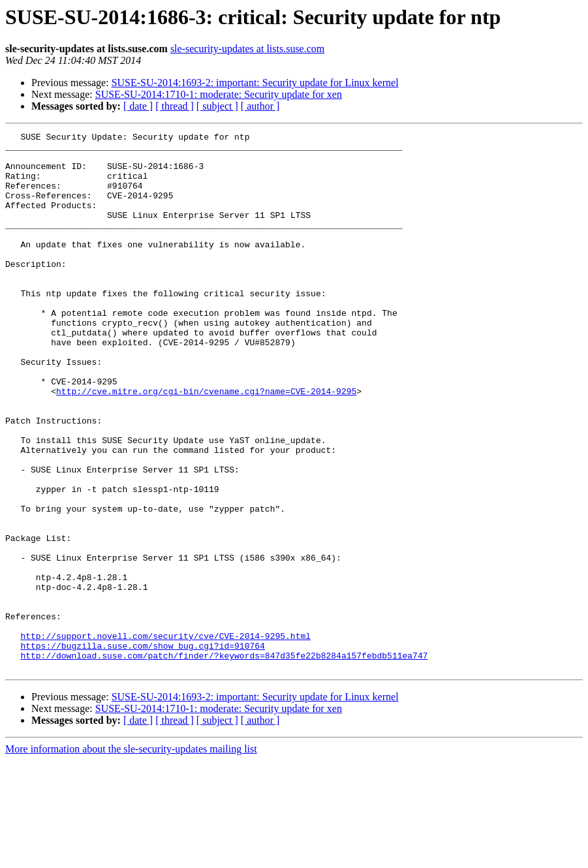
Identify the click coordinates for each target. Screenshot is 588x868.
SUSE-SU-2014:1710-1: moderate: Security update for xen (219, 94)
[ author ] (260, 106)
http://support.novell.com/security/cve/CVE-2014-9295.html (165, 737)
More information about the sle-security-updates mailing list (131, 857)
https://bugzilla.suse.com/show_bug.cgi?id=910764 (142, 749)
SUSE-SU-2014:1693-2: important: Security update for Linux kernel (255, 83)
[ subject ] (217, 106)
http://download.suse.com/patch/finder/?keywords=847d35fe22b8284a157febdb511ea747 (224, 761)
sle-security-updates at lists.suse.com (247, 49)
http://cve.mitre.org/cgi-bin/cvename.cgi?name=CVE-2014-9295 (206, 444)
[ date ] (138, 106)
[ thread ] (175, 106)
